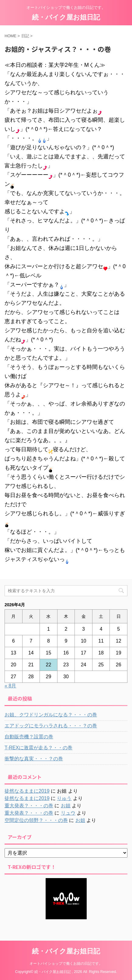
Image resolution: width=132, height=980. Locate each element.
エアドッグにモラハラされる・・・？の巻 (51, 726)
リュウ (68, 813)
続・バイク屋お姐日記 (66, 17)
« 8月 (10, 686)
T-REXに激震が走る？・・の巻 (38, 748)
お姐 (66, 806)
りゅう (64, 798)
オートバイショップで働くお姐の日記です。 (66, 964)
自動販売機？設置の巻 (29, 737)
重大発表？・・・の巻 (29, 806)
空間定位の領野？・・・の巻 (36, 820)
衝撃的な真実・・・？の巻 (34, 759)
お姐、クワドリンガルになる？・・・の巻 (51, 715)
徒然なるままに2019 (27, 791)
